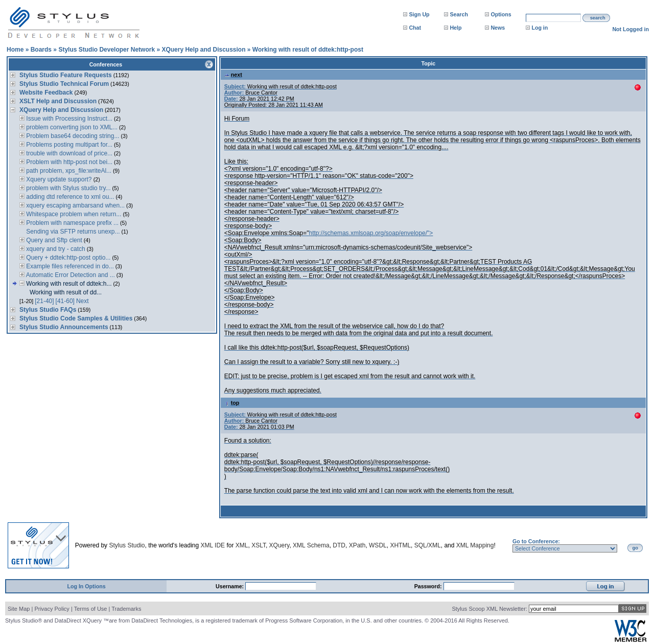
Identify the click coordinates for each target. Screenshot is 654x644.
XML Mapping (475, 545)
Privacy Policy (52, 609)
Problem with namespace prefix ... (72, 223)
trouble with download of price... (68, 153)
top (232, 403)
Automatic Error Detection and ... (70, 275)
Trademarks (126, 609)
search (598, 18)
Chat (415, 28)
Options (501, 14)
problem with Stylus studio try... (68, 188)
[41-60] (65, 301)
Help (456, 28)
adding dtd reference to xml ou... (69, 197)
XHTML (400, 545)
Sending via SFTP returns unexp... (72, 232)
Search (459, 14)
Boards (41, 50)
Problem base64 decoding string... (72, 136)
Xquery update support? (59, 179)
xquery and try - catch (55, 249)
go (635, 548)
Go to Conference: (536, 541)
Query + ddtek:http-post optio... (67, 258)
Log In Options (86, 586)
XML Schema (311, 545)
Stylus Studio (127, 545)
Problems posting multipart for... (68, 145)
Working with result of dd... (66, 292)
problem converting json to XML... (71, 127)
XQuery (279, 545)
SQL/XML (428, 545)
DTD (339, 545)
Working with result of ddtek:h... (68, 284)
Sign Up (419, 14)
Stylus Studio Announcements (64, 327)
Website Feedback (46, 93)
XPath (357, 545)
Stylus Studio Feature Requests (66, 75)
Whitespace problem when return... (73, 214)
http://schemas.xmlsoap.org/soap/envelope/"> (371, 233)
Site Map (19, 609)
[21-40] (44, 301)
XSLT (259, 545)
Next (83, 301)
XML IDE (213, 545)
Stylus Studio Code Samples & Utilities (76, 318)
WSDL (378, 545)
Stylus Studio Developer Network (107, 50)
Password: (429, 586)
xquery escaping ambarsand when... (75, 205)
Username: (230, 586)
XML (242, 545)
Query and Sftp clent (53, 240)
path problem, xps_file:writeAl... (68, 171)
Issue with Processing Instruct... (68, 119)
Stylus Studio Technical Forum (64, 84)
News (498, 28)
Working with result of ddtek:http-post (308, 50)
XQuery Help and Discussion (203, 50)
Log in (540, 28)
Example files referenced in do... (69, 266)
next (233, 75)
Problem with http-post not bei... (68, 162)
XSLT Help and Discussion (58, 101)
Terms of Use (91, 609)
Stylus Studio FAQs (48, 310)
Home (15, 50)
